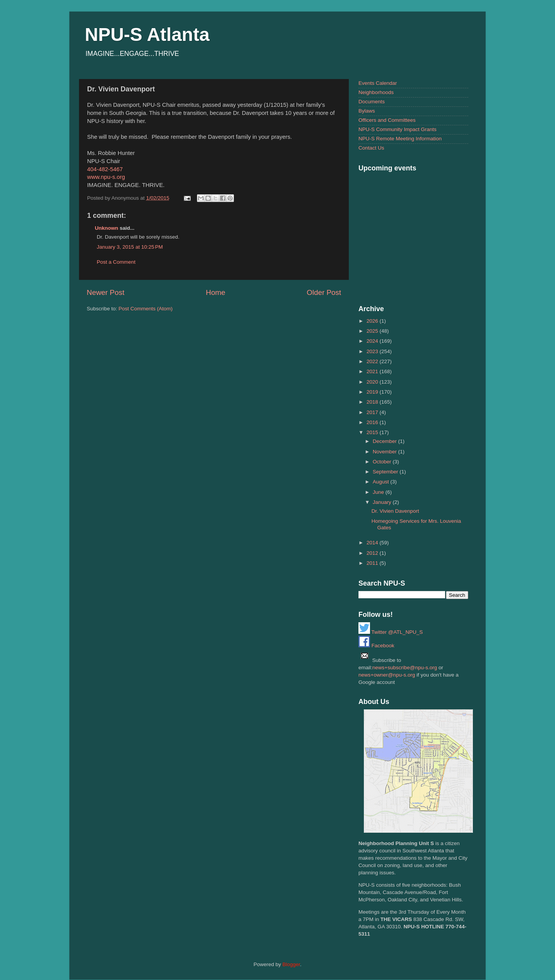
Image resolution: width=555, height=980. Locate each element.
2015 (373, 432)
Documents (372, 102)
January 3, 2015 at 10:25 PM (130, 247)
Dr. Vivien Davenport (395, 511)
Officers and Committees (387, 120)
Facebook (376, 646)
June (379, 492)
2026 (373, 321)
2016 (373, 422)
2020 (373, 382)
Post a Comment (116, 262)
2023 (373, 351)
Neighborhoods (376, 92)
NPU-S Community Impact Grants (398, 129)
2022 (373, 361)
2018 (373, 402)
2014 (373, 543)
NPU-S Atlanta (147, 35)
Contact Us (371, 148)
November (385, 452)
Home (215, 292)
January (383, 502)
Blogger (291, 964)
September (386, 472)
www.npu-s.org (106, 177)
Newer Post (106, 292)
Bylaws (367, 111)
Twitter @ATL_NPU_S (391, 632)
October (383, 462)
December (385, 441)
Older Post (324, 292)
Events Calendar (378, 83)
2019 (373, 392)
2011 (373, 563)
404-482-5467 (105, 169)
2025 (373, 331)
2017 (373, 412)
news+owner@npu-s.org (387, 675)
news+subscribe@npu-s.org (405, 668)
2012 (373, 553)
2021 (373, 371)
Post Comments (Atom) (146, 309)
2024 (373, 341)
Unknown (107, 228)
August (382, 482)
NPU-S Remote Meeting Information (400, 139)
